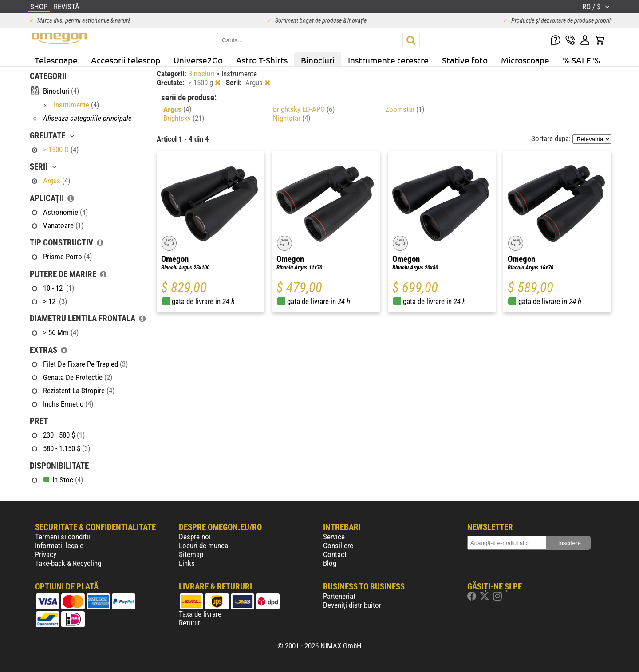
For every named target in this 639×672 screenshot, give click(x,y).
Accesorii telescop (126, 60)
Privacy (46, 554)
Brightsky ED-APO (304, 109)
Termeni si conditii (63, 537)
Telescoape (56, 60)
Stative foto (465, 60)
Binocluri (318, 60)
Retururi (190, 623)
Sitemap (191, 554)
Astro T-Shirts (262, 60)
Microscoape (525, 60)
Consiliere (338, 546)
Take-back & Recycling (68, 563)
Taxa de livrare (200, 614)
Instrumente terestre (388, 60)
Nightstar (292, 118)
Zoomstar (405, 109)
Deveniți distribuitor (352, 605)
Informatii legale (59, 546)
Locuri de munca (203, 546)
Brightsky (184, 118)
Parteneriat (339, 596)
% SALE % (581, 60)
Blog (330, 563)
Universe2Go (198, 60)
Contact (335, 554)
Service (334, 537)
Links (187, 563)
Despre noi (195, 537)
